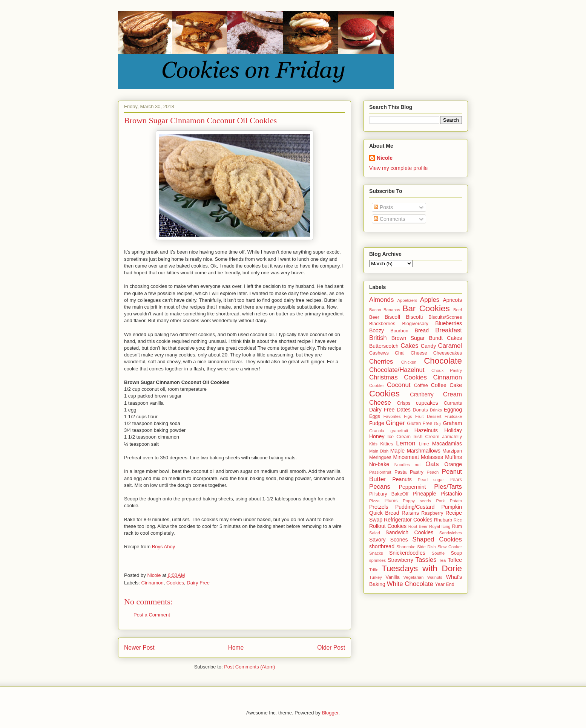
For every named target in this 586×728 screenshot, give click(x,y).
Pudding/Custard (415, 507)
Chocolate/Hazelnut (397, 370)
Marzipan (452, 451)
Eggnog (453, 410)
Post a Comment (152, 615)
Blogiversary (415, 324)
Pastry (417, 472)
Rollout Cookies (388, 526)
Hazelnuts (426, 430)
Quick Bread (384, 513)
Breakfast (449, 330)
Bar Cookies (426, 308)
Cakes (410, 346)
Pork (440, 501)
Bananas (392, 310)
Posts (383, 207)
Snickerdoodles (407, 553)
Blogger (330, 713)
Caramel (450, 346)
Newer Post (139, 648)
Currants (453, 403)
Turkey (376, 577)
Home (236, 648)
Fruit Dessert (428, 416)
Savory (377, 540)
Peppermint (413, 487)
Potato (456, 501)
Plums (391, 501)
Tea (442, 560)
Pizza (374, 501)
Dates (404, 410)
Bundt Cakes (445, 338)
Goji (438, 424)
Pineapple (424, 494)
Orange (453, 464)
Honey (377, 436)
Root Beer (418, 526)
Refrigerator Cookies (408, 520)
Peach (433, 472)
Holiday (453, 430)
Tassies (426, 560)
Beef (458, 310)
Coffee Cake (446, 385)
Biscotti (414, 317)
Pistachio (451, 494)
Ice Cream (399, 437)
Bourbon (399, 331)
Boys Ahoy (163, 547)
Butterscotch (384, 346)
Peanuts (402, 479)
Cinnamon (153, 583)
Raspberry (432, 513)
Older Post (331, 648)
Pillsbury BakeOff (389, 494)
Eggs (375, 416)
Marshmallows (423, 451)
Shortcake (406, 547)
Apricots (452, 300)
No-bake (379, 464)
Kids (373, 444)
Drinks (436, 410)
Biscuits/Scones (445, 317)
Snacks (376, 553)
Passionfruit (380, 472)
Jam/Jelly (452, 437)
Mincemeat (406, 457)
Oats (432, 464)
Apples (430, 300)
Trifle (374, 570)
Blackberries (382, 324)
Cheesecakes (448, 353)
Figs (408, 416)
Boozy (377, 330)
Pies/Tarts (448, 487)
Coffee (421, 385)
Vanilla (393, 577)
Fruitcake (453, 416)
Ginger (395, 423)
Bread (422, 330)
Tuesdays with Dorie (422, 568)
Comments (390, 219)
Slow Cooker (450, 547)
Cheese (419, 353)
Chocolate (443, 361)
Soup (456, 553)
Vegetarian (414, 577)
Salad (375, 533)
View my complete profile (398, 168)
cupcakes (427, 403)
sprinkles (377, 560)
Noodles (402, 465)
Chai (400, 353)
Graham (452, 423)
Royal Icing (440, 526)
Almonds (381, 300)
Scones (399, 540)
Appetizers (407, 300)
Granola (377, 431)
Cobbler (377, 385)
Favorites (392, 416)
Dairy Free (198, 583)
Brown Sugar (408, 338)
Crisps (404, 403)
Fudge (377, 423)
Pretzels (379, 507)
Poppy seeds (417, 501)
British (378, 338)
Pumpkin (452, 507)
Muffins (453, 457)
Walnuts (435, 577)
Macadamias (447, 444)
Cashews (379, 353)
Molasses (432, 457)
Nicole (385, 158)
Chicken (409, 362)
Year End (445, 584)
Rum (457, 526)
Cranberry (422, 395)
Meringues (380, 457)
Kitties (387, 444)
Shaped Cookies (437, 539)
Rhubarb (443, 520)
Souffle (438, 553)
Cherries (381, 362)
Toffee (455, 560)
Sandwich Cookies (409, 532)
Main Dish (379, 451)
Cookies (175, 583)
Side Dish (426, 547)
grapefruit (399, 431)
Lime (424, 444)
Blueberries (449, 323)
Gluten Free (420, 424)
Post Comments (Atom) (249, 667)
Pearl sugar (431, 480)
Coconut (399, 385)
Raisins (410, 513)
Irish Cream (426, 437)
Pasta (400, 472)
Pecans (380, 487)
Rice (458, 520)
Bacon (375, 310)
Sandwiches (451, 533)
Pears (456, 480)
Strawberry (400, 560)
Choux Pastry (447, 370)
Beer (374, 317)
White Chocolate (410, 584)
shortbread (382, 546)
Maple (397, 451)
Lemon (406, 443)
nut (418, 465)
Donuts (420, 410)
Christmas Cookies (398, 377)
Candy (428, 346)
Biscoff (393, 317)
